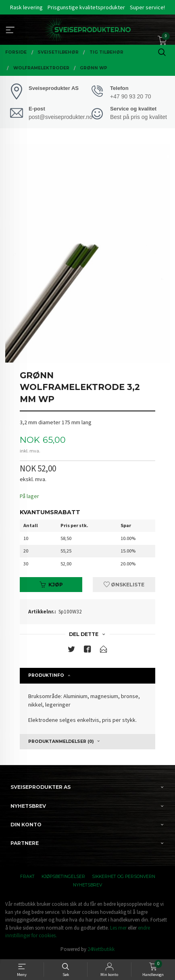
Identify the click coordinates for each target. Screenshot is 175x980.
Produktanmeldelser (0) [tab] (61, 741)
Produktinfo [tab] (46, 675)
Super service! (147, 7)
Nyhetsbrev (87, 885)
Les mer (118, 928)
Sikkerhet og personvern (124, 877)
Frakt (27, 877)
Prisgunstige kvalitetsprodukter (86, 7)
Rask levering (26, 7)
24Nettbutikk (101, 949)
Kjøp (51, 585)
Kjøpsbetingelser (63, 877)
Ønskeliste (124, 585)
